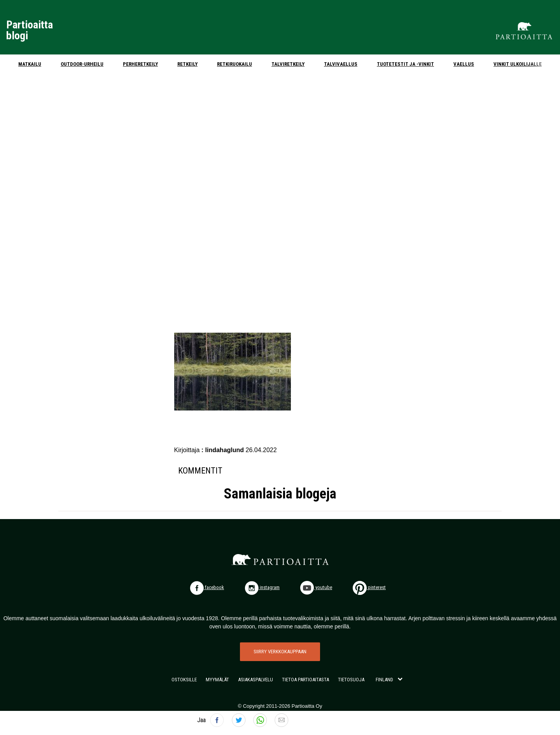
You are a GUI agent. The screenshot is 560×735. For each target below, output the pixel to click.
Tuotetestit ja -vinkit (405, 64)
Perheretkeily (140, 64)
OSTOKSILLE (184, 680)
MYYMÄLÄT (217, 680)
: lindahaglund (224, 450)
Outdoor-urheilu (82, 64)
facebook (207, 587)
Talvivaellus (341, 64)
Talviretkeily (288, 64)
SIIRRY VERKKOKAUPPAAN (280, 652)
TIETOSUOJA (351, 680)
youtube (316, 587)
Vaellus (464, 64)
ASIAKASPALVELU (255, 680)
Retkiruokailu (234, 64)
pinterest (369, 587)
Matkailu (30, 64)
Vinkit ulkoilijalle (518, 64)
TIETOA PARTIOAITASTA (305, 680)
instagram (262, 587)
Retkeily (187, 64)
